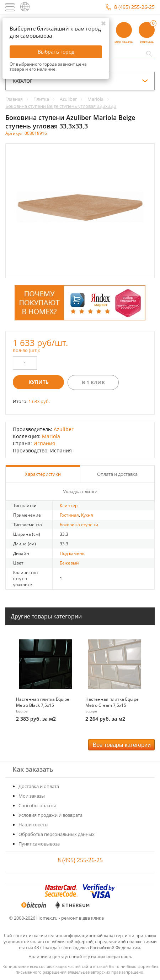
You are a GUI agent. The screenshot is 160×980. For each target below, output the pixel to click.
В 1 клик (93, 382)
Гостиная (69, 515)
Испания (44, 443)
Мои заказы (32, 796)
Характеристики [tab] (43, 474)
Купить (39, 382)
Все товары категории (122, 745)
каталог (23, 81)
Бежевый (69, 563)
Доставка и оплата (39, 786)
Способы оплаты (37, 805)
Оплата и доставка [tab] (117, 474)
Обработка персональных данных (57, 834)
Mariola (51, 436)
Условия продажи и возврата (50, 815)
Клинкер (69, 505)
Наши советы (33, 825)
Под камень (72, 553)
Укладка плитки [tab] (80, 491)
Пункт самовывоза (39, 844)
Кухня (87, 515)
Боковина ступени (79, 525)
